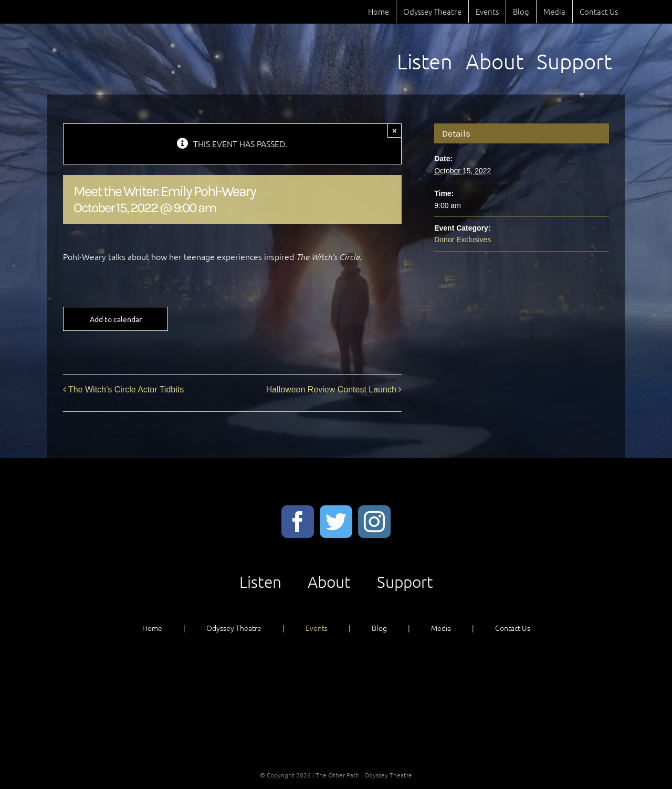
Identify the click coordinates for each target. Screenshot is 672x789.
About (329, 582)
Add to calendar (116, 319)
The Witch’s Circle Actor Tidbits (126, 390)
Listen (260, 582)
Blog (379, 628)
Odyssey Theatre (234, 628)
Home (152, 628)
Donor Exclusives (463, 240)
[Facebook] (298, 522)
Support (405, 582)
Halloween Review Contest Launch (331, 390)
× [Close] (395, 131)
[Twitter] (336, 522)
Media (441, 628)
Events (317, 628)
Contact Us (513, 628)
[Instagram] (374, 522)
